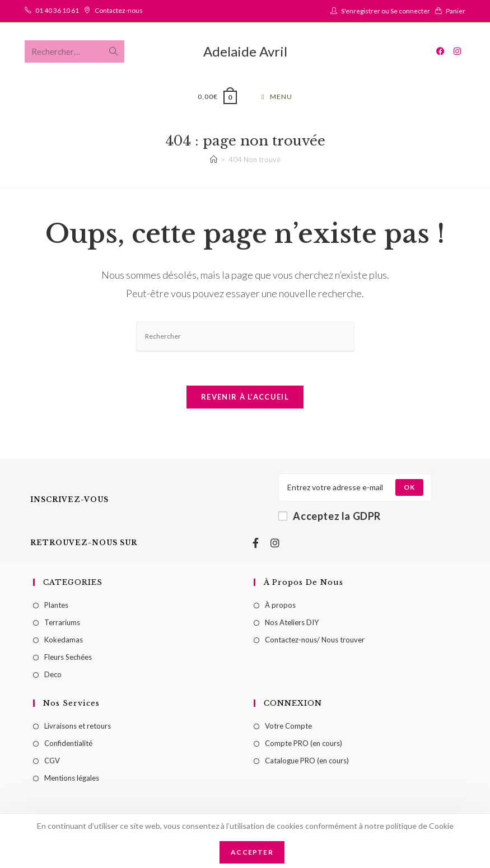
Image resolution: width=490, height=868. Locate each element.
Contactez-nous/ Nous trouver (315, 641)
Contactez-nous (119, 10)
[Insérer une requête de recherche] (245, 338)
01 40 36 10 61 (57, 10)
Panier (456, 11)
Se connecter (410, 11)
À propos (280, 606)
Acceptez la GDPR (330, 517)
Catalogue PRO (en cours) (307, 762)
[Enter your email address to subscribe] (355, 489)
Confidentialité (68, 744)
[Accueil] (214, 161)
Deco (53, 675)
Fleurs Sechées (68, 658)
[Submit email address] (409, 489)
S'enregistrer (361, 11)
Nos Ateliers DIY (292, 623)
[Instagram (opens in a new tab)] (457, 51)
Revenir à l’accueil (245, 398)
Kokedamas (64, 641)
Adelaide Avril (245, 51)
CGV (52, 762)
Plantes (56, 606)
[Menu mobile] (277, 97)
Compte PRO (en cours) (304, 744)
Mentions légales (72, 779)
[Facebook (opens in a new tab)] (440, 51)
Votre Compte (288, 727)
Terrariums (62, 623)
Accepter (252, 852)
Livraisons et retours (78, 727)
